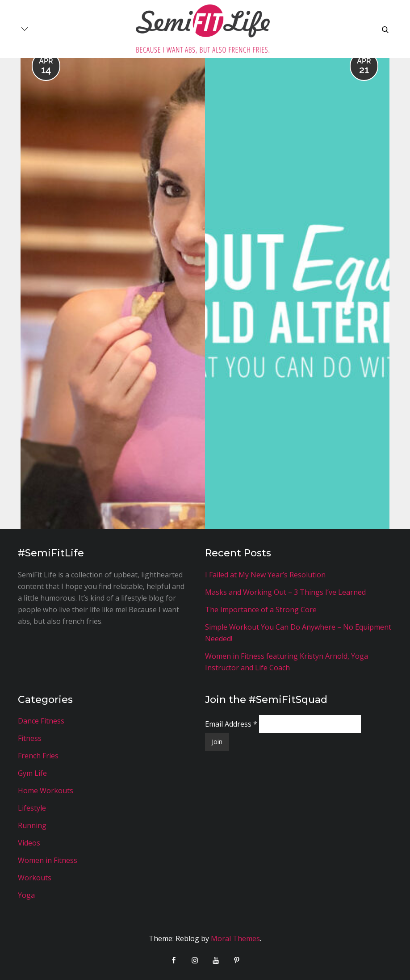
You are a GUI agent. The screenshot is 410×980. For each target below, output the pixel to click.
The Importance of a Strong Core (261, 610)
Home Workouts (46, 791)
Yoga (26, 895)
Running (32, 825)
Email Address (232, 724)
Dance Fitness (41, 721)
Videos (29, 843)
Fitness (30, 738)
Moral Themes (235, 938)
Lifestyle (32, 808)
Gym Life (32, 773)
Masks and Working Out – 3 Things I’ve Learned (285, 592)
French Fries (38, 756)
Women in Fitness (48, 860)
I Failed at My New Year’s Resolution (265, 575)
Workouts (35, 878)
